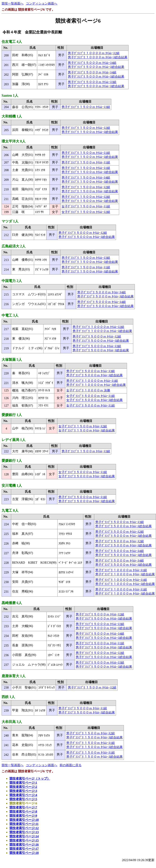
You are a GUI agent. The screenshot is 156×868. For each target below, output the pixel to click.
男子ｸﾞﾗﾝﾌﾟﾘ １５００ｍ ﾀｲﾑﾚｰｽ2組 (86, 128)
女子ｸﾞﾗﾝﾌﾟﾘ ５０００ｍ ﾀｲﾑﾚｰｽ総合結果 (94, 400)
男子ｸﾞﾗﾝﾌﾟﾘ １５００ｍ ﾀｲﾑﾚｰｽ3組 (86, 107)
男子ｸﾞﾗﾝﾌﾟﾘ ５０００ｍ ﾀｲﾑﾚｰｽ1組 (83, 497)
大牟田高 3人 (12, 722)
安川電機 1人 (12, 486)
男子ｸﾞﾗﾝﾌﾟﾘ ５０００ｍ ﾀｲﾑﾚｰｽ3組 (92, 82)
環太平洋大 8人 (14, 141)
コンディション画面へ (42, 3)
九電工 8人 (10, 511)
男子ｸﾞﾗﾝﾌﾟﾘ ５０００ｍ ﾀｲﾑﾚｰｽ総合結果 (96, 67)
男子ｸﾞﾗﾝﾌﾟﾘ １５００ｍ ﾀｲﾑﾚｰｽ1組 (86, 153)
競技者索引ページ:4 (23, 795)
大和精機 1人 (12, 116)
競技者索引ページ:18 (24, 853)
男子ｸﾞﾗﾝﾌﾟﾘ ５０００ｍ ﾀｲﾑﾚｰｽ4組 (92, 63)
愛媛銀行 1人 (12, 415)
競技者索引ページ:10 (24, 820)
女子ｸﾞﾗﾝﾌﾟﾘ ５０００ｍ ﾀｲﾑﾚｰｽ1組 (91, 396)
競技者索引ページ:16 (24, 845)
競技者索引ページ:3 (23, 791)
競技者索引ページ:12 (24, 828)
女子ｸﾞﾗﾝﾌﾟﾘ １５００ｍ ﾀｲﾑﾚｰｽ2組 (86, 212)
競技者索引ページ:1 (23, 783)
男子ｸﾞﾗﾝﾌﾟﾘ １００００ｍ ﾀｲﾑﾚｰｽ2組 (94, 53)
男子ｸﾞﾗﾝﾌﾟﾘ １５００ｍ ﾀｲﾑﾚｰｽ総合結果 (90, 132)
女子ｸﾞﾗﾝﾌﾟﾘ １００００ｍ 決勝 (88, 390)
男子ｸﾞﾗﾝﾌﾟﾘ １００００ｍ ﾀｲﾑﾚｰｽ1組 (92, 381)
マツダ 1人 (10, 221)
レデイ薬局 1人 (14, 440)
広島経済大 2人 (14, 246)
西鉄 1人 (8, 697)
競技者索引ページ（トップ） (30, 778)
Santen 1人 (10, 96)
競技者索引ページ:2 (23, 787)
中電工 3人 (10, 315)
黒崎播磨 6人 (12, 603)
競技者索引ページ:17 (24, 849)
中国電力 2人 (12, 281)
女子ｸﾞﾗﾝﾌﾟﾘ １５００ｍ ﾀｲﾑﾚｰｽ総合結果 (87, 430)
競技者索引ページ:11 (24, 824)
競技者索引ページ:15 (24, 840)
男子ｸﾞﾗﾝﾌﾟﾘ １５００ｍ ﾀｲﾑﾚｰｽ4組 (86, 178)
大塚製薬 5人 (12, 360)
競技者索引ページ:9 (23, 816)
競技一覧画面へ (13, 3)
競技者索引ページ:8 (23, 812)
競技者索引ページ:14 (24, 836)
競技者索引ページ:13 (24, 832)
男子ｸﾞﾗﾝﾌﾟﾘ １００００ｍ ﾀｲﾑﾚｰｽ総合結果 (98, 57)
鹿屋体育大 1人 (14, 676)
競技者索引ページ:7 (23, 807)
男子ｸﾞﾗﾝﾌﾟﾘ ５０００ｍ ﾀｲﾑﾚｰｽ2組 (83, 233)
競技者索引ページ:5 (23, 799)
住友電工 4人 (12, 42)
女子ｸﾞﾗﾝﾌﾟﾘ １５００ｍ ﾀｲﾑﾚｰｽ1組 (86, 206)
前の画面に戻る (71, 765)
